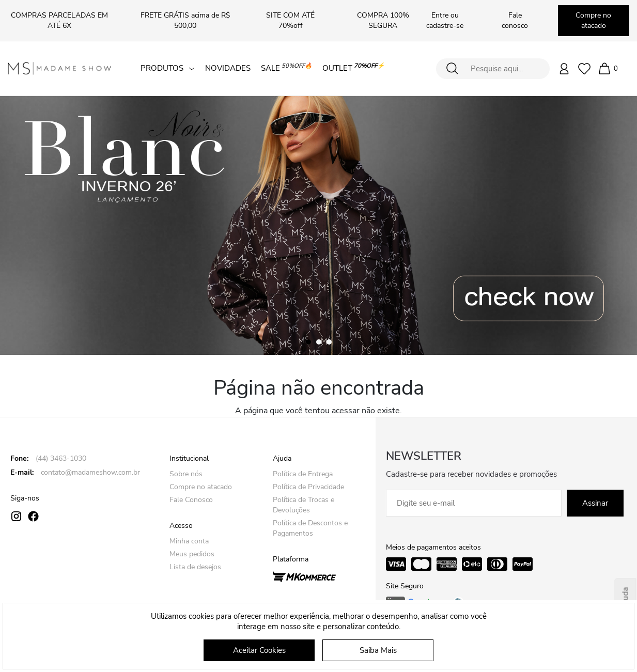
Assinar (595, 503)
